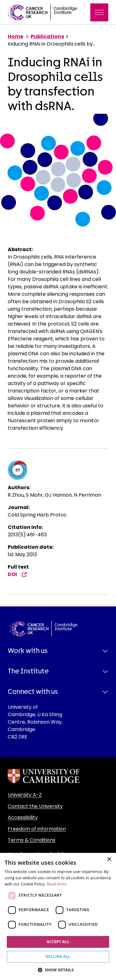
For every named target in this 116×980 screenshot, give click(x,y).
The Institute (28, 671)
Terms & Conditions (32, 840)
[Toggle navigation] (99, 12)
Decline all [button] (58, 957)
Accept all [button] (58, 942)
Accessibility (23, 817)
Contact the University (35, 806)
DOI (17, 574)
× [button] (109, 860)
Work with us (28, 651)
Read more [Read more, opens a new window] (57, 884)
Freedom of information (37, 829)
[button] (58, 970)
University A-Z (25, 795)
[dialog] (58, 916)
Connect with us (33, 692)
